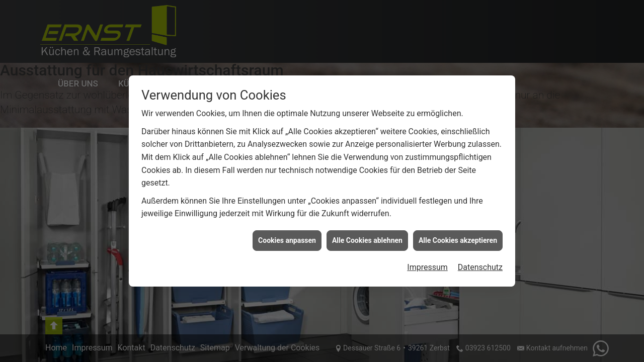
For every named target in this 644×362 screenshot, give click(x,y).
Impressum (427, 267)
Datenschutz (480, 267)
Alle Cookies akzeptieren (458, 240)
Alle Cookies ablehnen (367, 240)
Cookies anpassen (287, 240)
